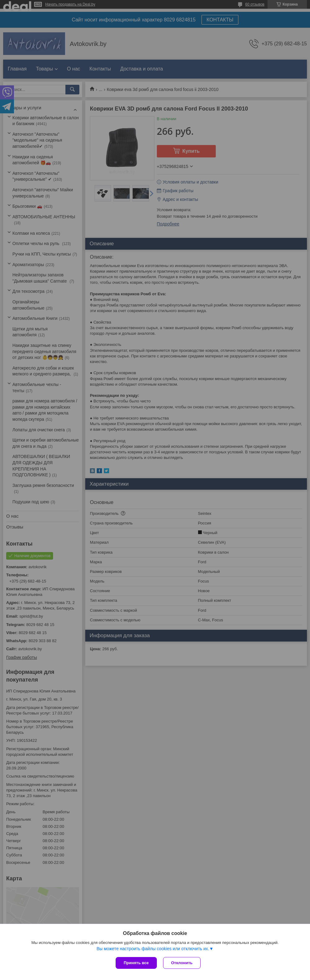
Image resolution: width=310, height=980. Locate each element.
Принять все (136, 963)
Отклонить (182, 963)
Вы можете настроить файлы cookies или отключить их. (153, 949)
